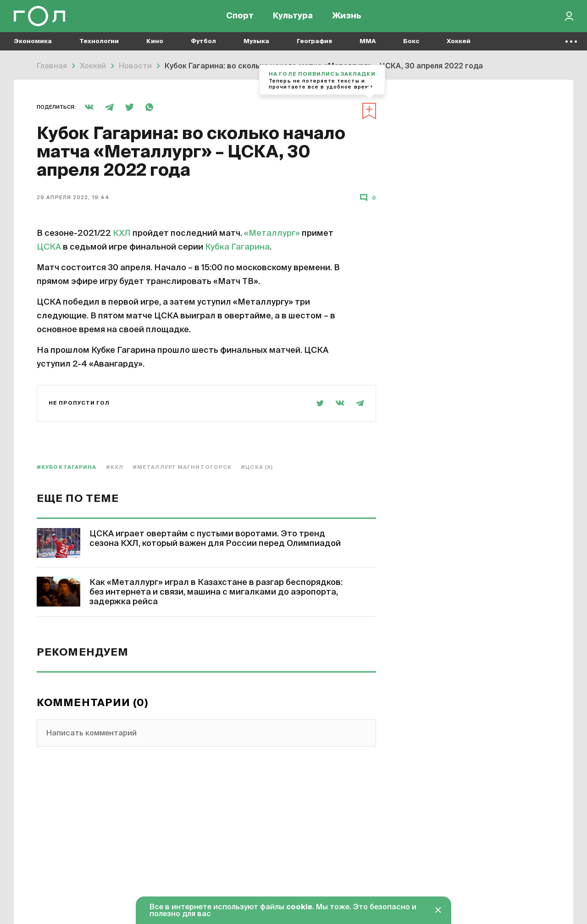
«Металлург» (272, 234)
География (314, 46)
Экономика (33, 46)
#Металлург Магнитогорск (182, 467)
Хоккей (459, 46)
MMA (368, 46)
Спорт (240, 18)
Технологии (99, 46)
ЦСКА (49, 247)
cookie (299, 907)
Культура (293, 18)
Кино (155, 46)
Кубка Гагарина (237, 247)
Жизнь (347, 18)
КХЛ (122, 234)
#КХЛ (115, 467)
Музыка (256, 46)
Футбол (203, 46)
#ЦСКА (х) (257, 467)
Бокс (411, 46)
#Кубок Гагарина (67, 467)
